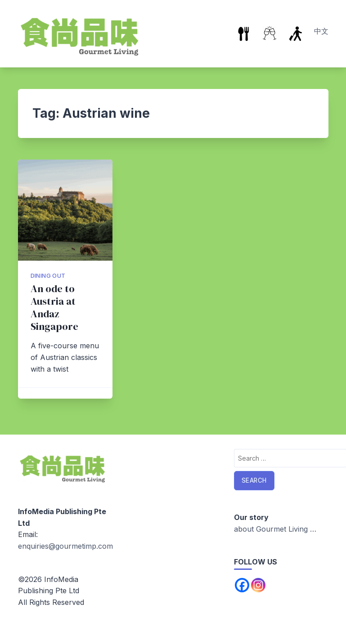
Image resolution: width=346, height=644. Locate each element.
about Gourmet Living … (275, 529)
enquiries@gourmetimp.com (65, 546)
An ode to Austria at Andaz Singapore (54, 308)
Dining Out (48, 276)
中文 (321, 31)
